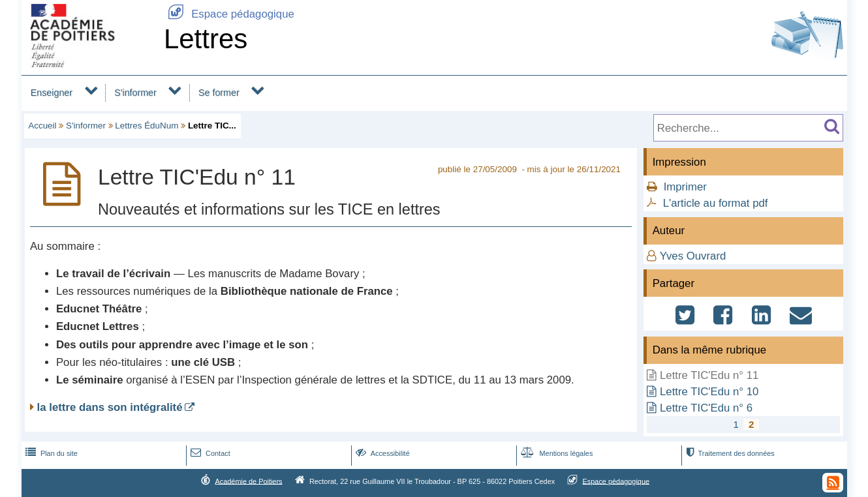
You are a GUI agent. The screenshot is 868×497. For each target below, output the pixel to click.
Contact (209, 453)
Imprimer (685, 187)
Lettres (206, 39)
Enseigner (52, 93)
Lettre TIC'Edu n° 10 (709, 392)
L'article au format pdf (716, 203)
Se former (219, 93)
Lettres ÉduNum (147, 126)
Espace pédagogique (229, 14)
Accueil (42, 126)
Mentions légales (555, 453)
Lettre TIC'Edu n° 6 (706, 408)
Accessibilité (381, 453)
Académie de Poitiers (248, 481)
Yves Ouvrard (693, 256)
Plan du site (50, 453)
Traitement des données (729, 453)
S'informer (135, 93)
